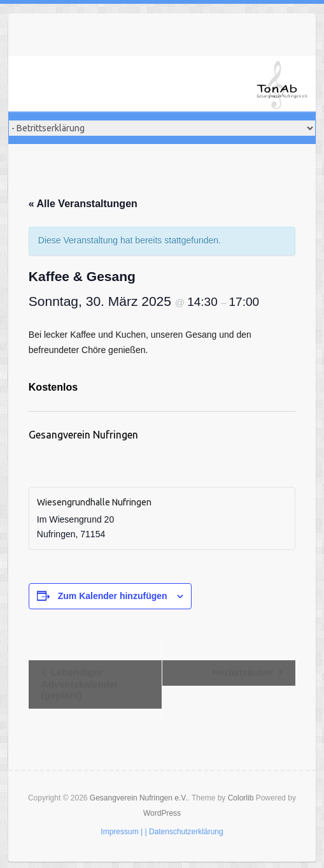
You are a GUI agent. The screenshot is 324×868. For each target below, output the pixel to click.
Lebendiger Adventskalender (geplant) (80, 684)
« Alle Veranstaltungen (83, 204)
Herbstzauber (244, 672)
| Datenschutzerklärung (184, 832)
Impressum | (122, 832)
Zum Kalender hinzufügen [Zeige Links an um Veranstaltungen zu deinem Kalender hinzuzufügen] (113, 596)
